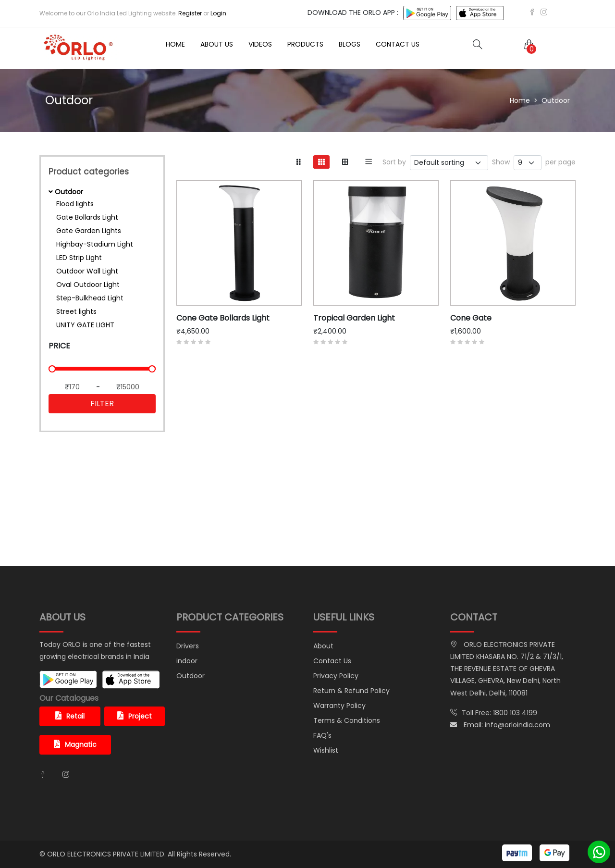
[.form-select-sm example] (528, 163)
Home (175, 44)
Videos (260, 44)
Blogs (350, 44)
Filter (102, 403)
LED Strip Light (79, 258)
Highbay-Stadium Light (95, 244)
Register (190, 13)
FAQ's (322, 735)
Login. (219, 13)
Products (305, 44)
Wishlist (326, 750)
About (323, 646)
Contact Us (398, 44)
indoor (187, 661)
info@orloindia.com (517, 725)
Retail (70, 716)
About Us (217, 44)
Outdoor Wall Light (87, 271)
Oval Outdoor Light (88, 285)
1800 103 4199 (515, 713)
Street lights (76, 311)
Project (135, 716)
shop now (102, 541)
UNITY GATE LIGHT (85, 325)
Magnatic (75, 744)
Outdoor (191, 676)
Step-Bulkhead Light (90, 298)
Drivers (188, 646)
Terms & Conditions (347, 720)
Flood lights (75, 204)
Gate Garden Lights (89, 231)
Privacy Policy (336, 676)
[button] (527, 44)
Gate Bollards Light (87, 217)
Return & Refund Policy (351, 691)
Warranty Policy (339, 706)
